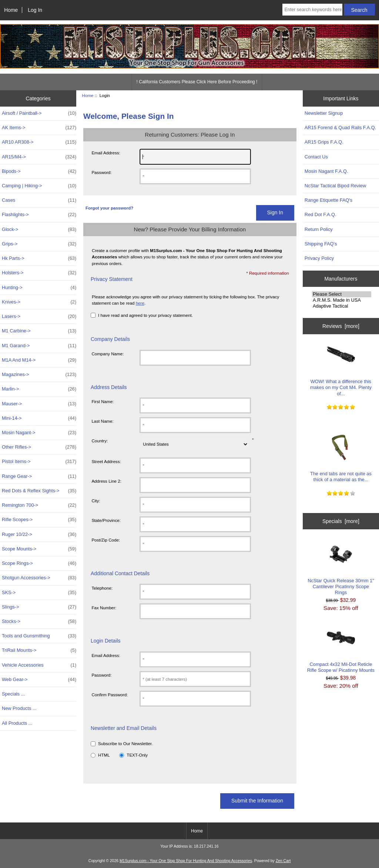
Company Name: (108, 354)
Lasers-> (39, 316)
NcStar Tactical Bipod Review (335, 186)
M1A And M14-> (39, 360)
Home (11, 10)
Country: (100, 441)
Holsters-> (39, 273)
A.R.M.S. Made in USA (342, 300)
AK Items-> (39, 128)
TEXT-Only (137, 755)
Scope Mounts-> (39, 549)
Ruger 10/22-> (39, 534)
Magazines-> (39, 375)
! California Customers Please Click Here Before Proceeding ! (197, 82)
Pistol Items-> (39, 462)
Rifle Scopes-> (39, 520)
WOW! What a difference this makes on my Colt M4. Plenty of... (341, 368)
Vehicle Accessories (39, 665)
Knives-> (39, 302)
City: (96, 501)
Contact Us (316, 157)
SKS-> (39, 593)
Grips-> (39, 244)
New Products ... (19, 708)
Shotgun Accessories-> (39, 578)
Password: (101, 172)
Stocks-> (39, 621)
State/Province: (106, 520)
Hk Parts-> (39, 258)
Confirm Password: (110, 695)
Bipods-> (39, 171)
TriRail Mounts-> (39, 650)
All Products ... (17, 723)
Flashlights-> (39, 215)
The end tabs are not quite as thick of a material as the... (341, 457)
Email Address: (106, 153)
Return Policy (319, 229)
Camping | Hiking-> (39, 186)
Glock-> (39, 229)
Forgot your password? (109, 208)
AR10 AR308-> (39, 142)
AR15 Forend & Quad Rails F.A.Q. (340, 128)
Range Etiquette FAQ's (328, 200)
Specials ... (13, 694)
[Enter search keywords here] (312, 10)
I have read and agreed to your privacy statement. (145, 315)
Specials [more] (341, 521)
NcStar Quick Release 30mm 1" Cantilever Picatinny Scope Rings (341, 567)
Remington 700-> (39, 505)
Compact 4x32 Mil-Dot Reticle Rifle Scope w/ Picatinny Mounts (341, 648)
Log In (35, 10)
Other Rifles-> (39, 447)
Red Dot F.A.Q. (321, 215)
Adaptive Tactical (342, 306)
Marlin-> (39, 389)
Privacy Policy (319, 258)
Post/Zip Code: (106, 540)
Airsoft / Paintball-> (39, 113)
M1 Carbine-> (39, 331)
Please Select (342, 294)
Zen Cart (283, 861)
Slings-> (39, 607)
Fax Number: (104, 608)
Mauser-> (39, 404)
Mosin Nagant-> (39, 433)
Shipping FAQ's (321, 244)
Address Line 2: (106, 481)
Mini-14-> (39, 418)
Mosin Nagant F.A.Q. (326, 171)
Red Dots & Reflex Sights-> (39, 491)
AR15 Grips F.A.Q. (324, 142)
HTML (104, 755)
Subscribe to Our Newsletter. (125, 743)
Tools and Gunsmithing (39, 636)
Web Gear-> (39, 680)
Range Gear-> (39, 476)
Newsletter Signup (324, 113)
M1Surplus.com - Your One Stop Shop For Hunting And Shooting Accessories (186, 861)
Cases (39, 200)
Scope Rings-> (39, 563)
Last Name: (102, 421)
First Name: (103, 401)
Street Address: (106, 461)
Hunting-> (39, 288)
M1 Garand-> (39, 346)
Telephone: (102, 588)
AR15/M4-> (39, 157)
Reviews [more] (341, 326)
